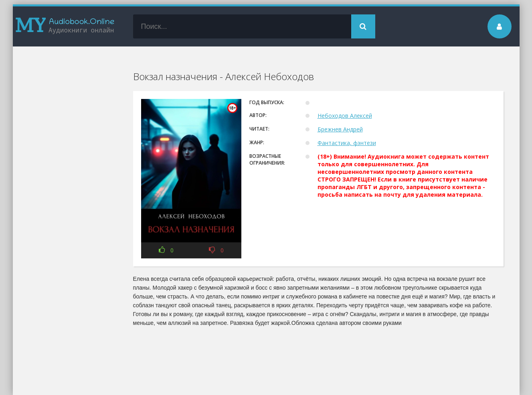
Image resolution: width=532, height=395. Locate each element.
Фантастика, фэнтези (347, 143)
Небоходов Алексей (345, 116)
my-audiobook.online (65, 26)
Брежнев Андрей (340, 129)
